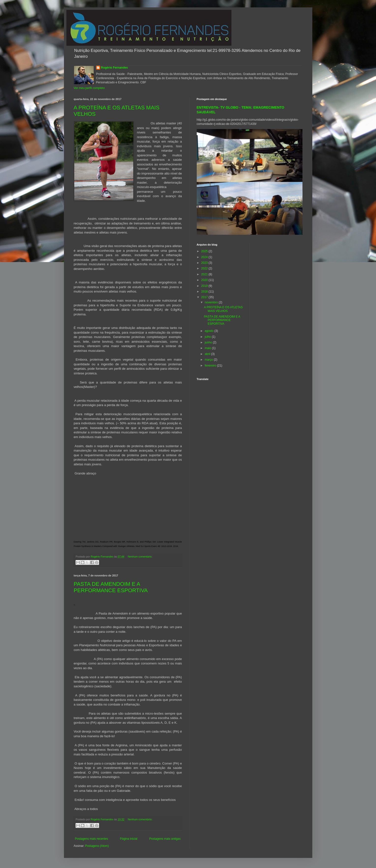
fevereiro (211, 366)
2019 (205, 286)
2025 (205, 251)
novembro (212, 302)
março (209, 360)
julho (208, 337)
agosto (209, 331)
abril (208, 354)
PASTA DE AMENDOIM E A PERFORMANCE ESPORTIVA (111, 587)
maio (208, 348)
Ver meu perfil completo (89, 88)
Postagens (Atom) (97, 846)
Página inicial (129, 839)
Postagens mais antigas (165, 839)
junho (209, 342)
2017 (205, 297)
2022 (205, 268)
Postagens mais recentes (92, 839)
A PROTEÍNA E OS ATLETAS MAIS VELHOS (223, 309)
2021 (205, 274)
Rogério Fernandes (114, 68)
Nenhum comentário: (140, 557)
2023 (205, 263)
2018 (205, 292)
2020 (205, 280)
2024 (205, 257)
